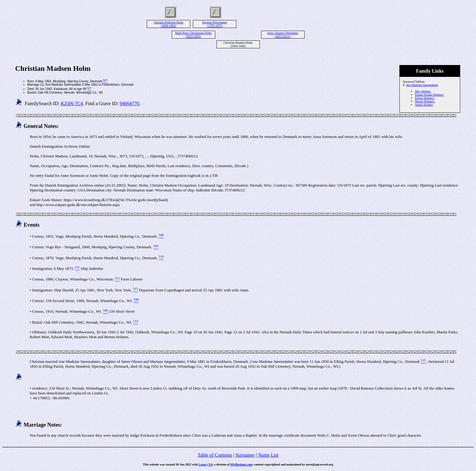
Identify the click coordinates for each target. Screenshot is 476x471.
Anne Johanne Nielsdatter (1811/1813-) (283, 35)
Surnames (245, 455)
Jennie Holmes (424, 105)
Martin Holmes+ (425, 101)
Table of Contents (215, 455)
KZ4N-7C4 (72, 103)
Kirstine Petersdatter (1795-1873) (215, 24)
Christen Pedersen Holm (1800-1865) (169, 24)
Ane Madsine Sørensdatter (422, 85)
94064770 (129, 103)
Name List (268, 455)
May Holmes (423, 91)
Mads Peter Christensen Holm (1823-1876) (193, 35)
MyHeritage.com (241, 464)
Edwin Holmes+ (425, 98)
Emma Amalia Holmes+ (430, 95)
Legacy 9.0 (205, 464)
